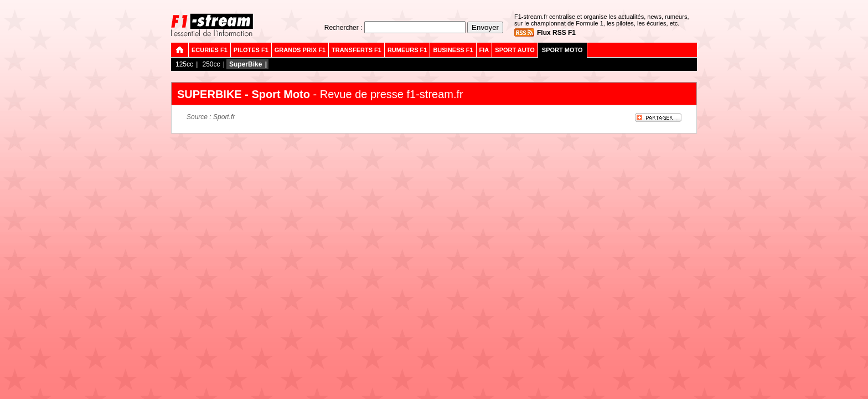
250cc (211, 64)
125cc (184, 64)
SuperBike (246, 64)
